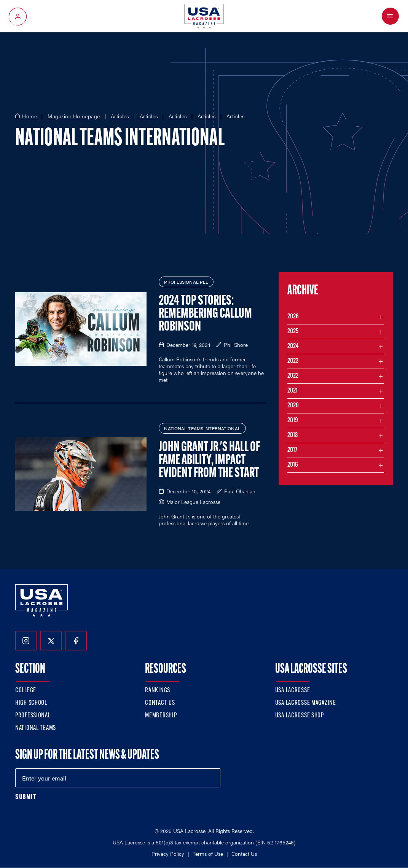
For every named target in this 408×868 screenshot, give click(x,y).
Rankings (158, 691)
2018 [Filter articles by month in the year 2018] (293, 435)
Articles (120, 116)
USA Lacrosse (293, 691)
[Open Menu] (390, 16)
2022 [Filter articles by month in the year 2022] (293, 376)
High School (31, 703)
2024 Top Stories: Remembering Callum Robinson (205, 314)
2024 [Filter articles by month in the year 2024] (293, 346)
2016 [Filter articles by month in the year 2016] (293, 465)
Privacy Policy (168, 854)
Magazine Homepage (74, 116)
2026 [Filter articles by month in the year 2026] (293, 317)
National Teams (36, 728)
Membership (161, 716)
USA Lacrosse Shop (300, 716)
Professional (33, 716)
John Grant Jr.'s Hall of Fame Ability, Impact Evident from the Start (209, 461)
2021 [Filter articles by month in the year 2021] (292, 391)
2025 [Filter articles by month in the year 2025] (293, 331)
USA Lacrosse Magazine (306, 703)
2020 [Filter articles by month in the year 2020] (293, 406)
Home (29, 116)
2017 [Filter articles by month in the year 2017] (292, 450)
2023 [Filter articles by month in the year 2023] (293, 361)
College (26, 691)
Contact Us (160, 703)
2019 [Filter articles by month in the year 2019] (293, 420)
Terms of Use (208, 854)
